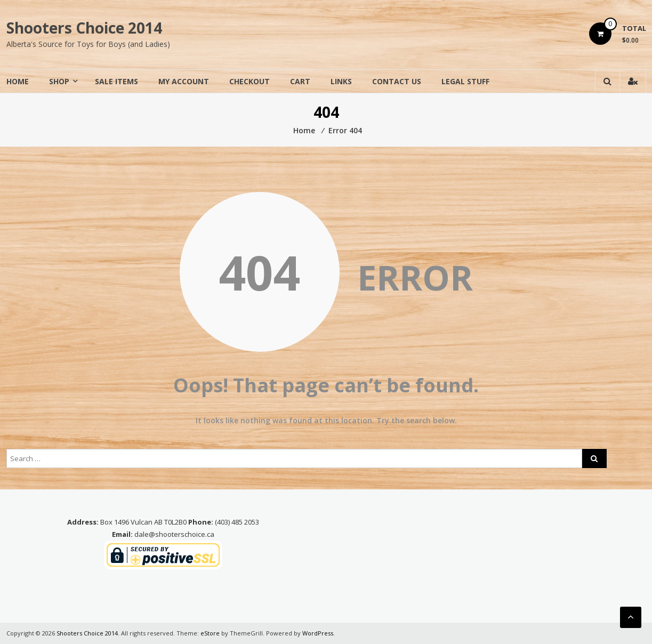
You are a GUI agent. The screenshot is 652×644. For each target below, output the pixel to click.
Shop (59, 81)
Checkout (249, 81)
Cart (300, 81)
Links (341, 81)
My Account (184, 81)
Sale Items (116, 81)
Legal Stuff (465, 81)
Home (18, 81)
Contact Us (397, 81)
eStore (210, 633)
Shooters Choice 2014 (84, 28)
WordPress (318, 633)
